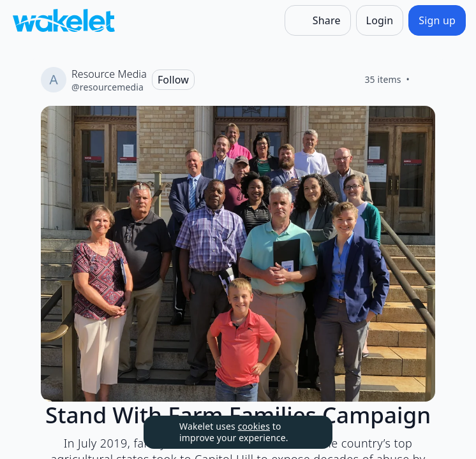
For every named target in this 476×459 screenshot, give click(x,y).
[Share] (318, 20)
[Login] (380, 20)
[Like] (425, 80)
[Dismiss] (307, 432)
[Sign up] (437, 20)
